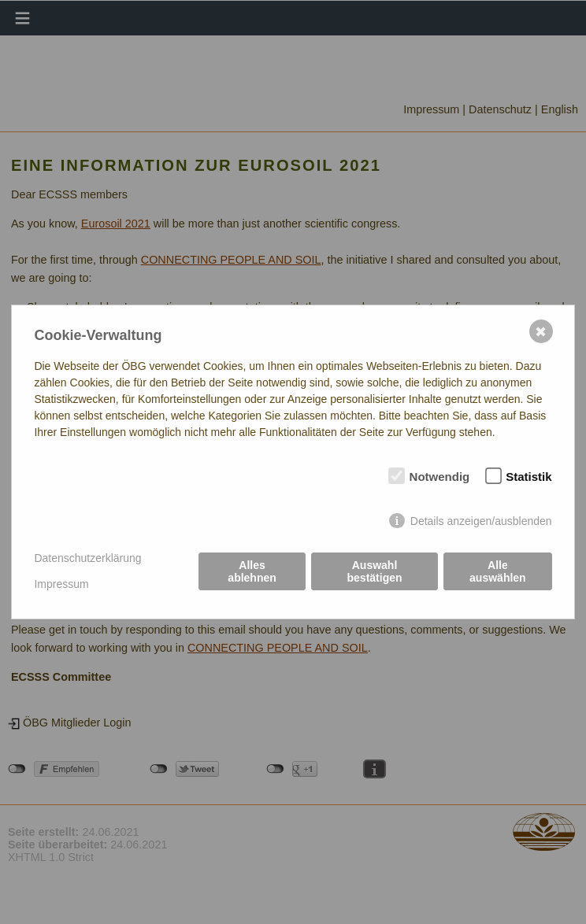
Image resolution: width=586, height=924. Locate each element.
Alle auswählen (498, 571)
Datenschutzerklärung (87, 558)
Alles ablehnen (252, 571)
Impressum (61, 584)
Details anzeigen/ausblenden (481, 521)
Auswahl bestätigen (375, 571)
